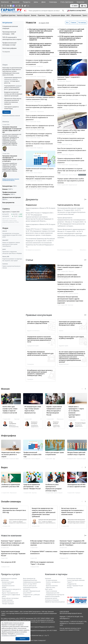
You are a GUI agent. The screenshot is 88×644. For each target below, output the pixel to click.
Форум (5, 228)
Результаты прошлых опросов (11, 115)
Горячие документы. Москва (69, 205)
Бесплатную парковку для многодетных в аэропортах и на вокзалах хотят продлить (70, 52)
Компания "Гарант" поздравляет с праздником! (69, 78)
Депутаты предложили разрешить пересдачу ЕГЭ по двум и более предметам (41, 38)
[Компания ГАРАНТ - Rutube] (25, 6)
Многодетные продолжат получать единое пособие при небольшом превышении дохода (41, 31)
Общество (40, 181)
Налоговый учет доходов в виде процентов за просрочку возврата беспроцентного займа (70, 323)
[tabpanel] (56, 41)
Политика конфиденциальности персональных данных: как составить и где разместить (39, 274)
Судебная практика (8, 15)
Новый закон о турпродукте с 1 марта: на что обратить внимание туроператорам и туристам (76, 412)
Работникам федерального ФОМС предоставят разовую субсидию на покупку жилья (72, 95)
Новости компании (51, 591)
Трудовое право (63, 346)
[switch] (26, 11)
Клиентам (81, 2)
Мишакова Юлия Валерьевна (76, 520)
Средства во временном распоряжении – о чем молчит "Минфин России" (32, 487)
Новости (31, 22)
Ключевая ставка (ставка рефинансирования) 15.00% (11, 221)
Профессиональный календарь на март (9, 44)
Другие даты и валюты (9, 219)
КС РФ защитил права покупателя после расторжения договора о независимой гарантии (71, 38)
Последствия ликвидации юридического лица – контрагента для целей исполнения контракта (40, 353)
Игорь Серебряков (13, 423)
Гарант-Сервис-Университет (37, 640)
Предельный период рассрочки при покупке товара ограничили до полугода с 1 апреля (72, 105)
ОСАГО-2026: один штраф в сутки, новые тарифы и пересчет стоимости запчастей (10, 410)
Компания (5, 2)
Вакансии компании (52, 586)
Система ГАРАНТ (7, 584)
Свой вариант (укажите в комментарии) (11, 108)
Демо (43, 2)
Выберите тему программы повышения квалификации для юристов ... (11, 180)
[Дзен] (11, 6)
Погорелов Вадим (80, 423)
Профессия (40, 66)
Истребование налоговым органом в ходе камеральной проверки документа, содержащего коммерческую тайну (40, 373)
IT (54, 279)
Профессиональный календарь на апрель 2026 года (40, 170)
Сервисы (6, 209)
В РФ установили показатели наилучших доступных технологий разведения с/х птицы (71, 140)
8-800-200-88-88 (64, 612)
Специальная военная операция (10, 27)
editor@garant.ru (65, 618)
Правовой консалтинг (8, 586)
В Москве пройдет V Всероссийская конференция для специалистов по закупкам (42, 543)
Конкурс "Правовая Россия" (75, 586)
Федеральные (31, 205)
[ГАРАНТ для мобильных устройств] (5, 6)
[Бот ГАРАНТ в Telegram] (19, 6)
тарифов (18, 86)
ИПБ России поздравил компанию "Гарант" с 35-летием (42, 563)
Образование (76, 15)
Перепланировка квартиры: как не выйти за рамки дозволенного (71, 290)
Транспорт (71, 305)
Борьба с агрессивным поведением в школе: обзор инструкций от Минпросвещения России (54, 411)
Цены (36, 2)
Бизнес (34, 15)
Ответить (7, 112)
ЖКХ (68, 15)
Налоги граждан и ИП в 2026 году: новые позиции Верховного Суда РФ (71, 131)
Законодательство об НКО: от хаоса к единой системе (77, 486)
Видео (4, 467)
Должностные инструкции (12, 198)
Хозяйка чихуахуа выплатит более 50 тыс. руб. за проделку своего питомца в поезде (40, 186)
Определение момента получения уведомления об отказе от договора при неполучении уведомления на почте (39, 339)
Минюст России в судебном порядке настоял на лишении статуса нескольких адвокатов (39, 144)
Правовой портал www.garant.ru (11, 589)
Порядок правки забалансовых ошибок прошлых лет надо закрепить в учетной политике (71, 181)
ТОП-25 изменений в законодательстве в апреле (12, 38)
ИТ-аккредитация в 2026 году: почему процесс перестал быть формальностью (33, 410)
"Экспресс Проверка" (8, 604)
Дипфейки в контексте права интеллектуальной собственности (69, 276)
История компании (51, 580)
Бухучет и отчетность (33, 331)
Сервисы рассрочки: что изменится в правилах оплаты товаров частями (70, 283)
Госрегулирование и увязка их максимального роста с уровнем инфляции (13, 88)
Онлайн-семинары (11, 501)
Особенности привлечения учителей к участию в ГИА (11, 486)
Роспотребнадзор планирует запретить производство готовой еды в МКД (39, 135)
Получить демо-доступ (30, 586)
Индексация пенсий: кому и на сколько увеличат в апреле (11, 455)
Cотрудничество (72, 584)
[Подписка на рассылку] (2, 6)
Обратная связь (50, 587)
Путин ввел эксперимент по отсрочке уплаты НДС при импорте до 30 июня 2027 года (72, 171)
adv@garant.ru (64, 623)
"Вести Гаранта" (6, 591)
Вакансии (16, 2)
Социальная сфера (58, 15)
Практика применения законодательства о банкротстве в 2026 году (14, 510)
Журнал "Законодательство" (10, 593)
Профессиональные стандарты (9, 193)
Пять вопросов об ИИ (8, 562)
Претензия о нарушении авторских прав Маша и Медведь (12, 252)
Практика (41, 15)
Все (67, 22)
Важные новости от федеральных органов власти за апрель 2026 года (40, 127)
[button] (77, 11)
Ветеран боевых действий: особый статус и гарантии (76, 453)
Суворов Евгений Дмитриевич (18, 520)
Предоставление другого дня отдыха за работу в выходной (71, 338)
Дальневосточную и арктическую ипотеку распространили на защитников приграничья (71, 45)
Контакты (70, 587)
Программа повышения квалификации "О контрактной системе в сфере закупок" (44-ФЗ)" (12, 130)
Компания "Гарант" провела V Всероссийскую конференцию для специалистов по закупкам (13, 543)
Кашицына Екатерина (34, 423)
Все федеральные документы (33, 250)
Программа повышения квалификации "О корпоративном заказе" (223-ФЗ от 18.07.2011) (12, 159)
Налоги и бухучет (23, 15)
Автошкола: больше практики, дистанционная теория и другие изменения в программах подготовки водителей (70, 300)
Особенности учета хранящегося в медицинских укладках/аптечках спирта (54, 488)
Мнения (5, 389)
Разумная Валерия (56, 423)
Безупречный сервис (8, 582)
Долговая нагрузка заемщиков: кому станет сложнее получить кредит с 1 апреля (70, 267)
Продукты (27, 2)
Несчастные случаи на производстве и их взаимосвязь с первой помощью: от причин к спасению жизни (73, 511)
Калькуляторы (10, 186)
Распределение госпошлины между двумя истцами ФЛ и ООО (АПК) (12, 235)
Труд (48, 15)
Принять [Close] (23, 639)
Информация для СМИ (53, 593)
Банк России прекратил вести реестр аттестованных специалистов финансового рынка (72, 150)
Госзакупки (6, 52)
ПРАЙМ (4, 587)
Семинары (53, 2)
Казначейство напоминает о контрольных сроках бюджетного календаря (71, 86)
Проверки (30, 379)
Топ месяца (82, 22)
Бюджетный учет (41, 130)
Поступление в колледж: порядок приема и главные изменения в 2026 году (40, 98)
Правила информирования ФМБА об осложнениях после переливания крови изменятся (71, 161)
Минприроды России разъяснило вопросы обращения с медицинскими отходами (40, 178)
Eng (83, 6)
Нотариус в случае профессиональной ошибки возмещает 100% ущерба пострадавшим (39, 62)
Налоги (61, 331)
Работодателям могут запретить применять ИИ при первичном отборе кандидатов (40, 45)
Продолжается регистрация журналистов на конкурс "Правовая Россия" (13, 554)
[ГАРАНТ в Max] (13, 6)
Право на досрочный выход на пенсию (11, 267)
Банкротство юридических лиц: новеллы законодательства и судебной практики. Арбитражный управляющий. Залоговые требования (44, 512)
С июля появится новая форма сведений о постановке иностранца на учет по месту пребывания (41, 52)
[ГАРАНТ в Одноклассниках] (22, 6)
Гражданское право (33, 346)
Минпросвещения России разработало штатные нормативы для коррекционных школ (40, 107)
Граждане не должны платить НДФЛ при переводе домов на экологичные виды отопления (39, 72)
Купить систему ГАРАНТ (30, 584)
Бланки (8, 189)
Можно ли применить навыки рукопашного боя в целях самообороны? (11, 244)
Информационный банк (30, 580)
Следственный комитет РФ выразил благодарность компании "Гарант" (72, 553)
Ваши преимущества (29, 578)
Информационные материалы (32, 582)
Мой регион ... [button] (83, 250)
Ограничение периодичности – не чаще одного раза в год (13, 80)
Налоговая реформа (9, 48)
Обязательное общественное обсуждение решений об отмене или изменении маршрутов (13, 101)
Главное (73, 22)
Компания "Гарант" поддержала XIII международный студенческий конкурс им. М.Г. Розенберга (73, 543)
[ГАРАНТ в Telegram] (16, 6)
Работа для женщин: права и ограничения (55, 453)
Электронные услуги (8, 602)
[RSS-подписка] (28, 6)
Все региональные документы (65, 250)
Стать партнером (67, 2)
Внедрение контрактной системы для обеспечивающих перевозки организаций (13, 94)
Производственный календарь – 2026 (9, 33)
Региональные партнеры (74, 578)
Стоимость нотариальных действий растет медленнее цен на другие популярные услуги (72, 31)
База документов (8, 202)
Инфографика (8, 436)
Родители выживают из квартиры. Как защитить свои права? (12, 260)
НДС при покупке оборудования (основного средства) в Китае (38, 322)
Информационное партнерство (55, 595)
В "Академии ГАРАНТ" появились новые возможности (44, 553)
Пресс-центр (49, 589)
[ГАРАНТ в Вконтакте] (8, 6)
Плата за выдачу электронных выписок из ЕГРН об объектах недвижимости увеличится (40, 117)
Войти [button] (74, 6)
